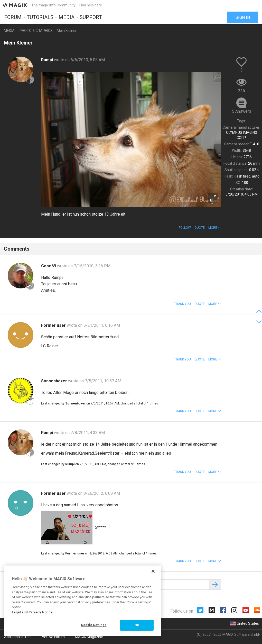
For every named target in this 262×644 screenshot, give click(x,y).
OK (137, 625)
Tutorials (40, 17)
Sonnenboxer (55, 381)
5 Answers (242, 111)
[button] (215, 228)
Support (91, 17)
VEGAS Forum (53, 637)
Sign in (243, 17)
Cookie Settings (94, 625)
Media (67, 17)
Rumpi (48, 60)
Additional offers (18, 637)
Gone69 (49, 266)
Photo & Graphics (36, 31)
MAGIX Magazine (89, 637)
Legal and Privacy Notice (32, 612)
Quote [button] (200, 228)
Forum (13, 17)
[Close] (153, 571)
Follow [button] (185, 228)
